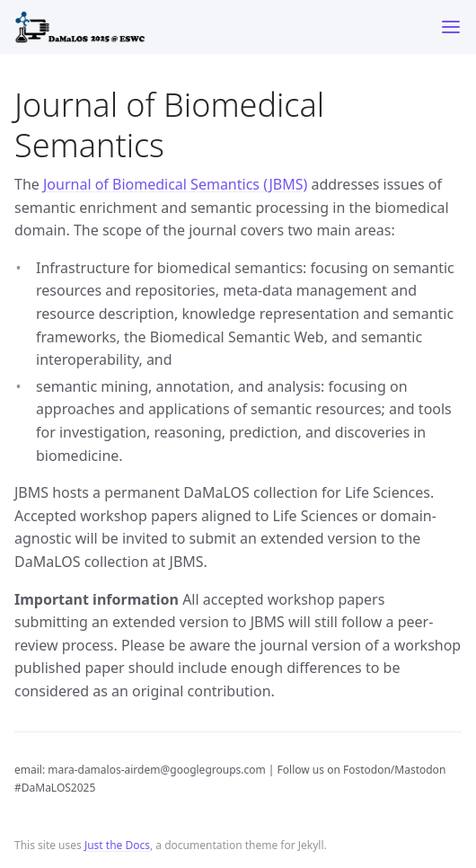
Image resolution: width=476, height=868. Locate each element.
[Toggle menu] (451, 27)
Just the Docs (117, 845)
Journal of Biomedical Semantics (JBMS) (175, 184)
